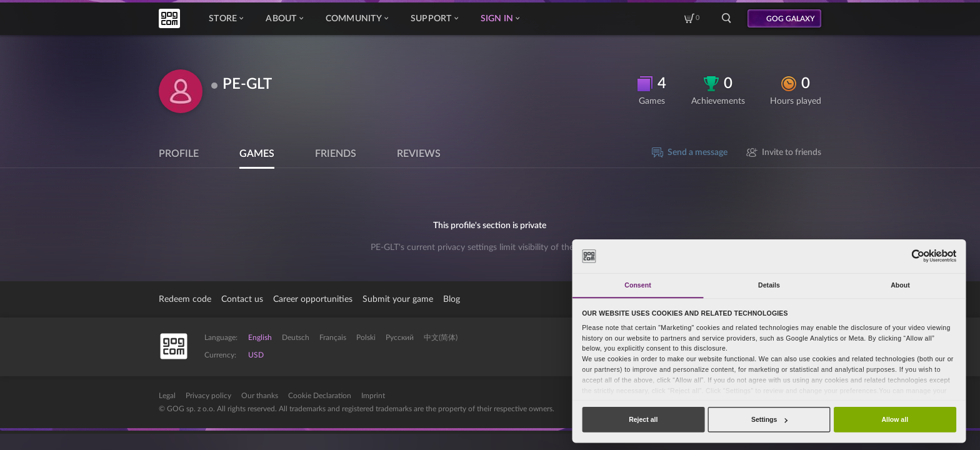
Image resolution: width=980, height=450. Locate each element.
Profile (179, 154)
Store (226, 19)
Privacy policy (208, 396)
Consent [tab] (637, 285)
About (284, 19)
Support (434, 19)
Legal (167, 396)
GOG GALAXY (791, 19)
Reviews (419, 154)
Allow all (895, 419)
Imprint (373, 396)
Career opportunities (313, 299)
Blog (452, 299)
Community (357, 19)
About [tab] (900, 285)
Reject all (643, 419)
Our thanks (260, 396)
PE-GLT (247, 84)
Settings (769, 419)
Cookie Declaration (320, 396)
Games (257, 154)
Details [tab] (769, 285)
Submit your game (398, 299)
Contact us (242, 299)
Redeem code (185, 299)
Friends (336, 154)
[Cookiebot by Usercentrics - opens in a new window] (918, 256)
